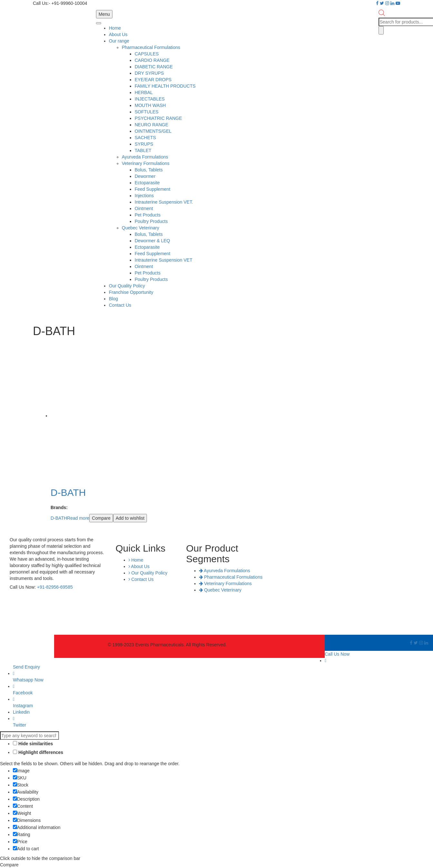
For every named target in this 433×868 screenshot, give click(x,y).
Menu (104, 14)
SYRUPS (144, 144)
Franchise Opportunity (131, 292)
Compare (101, 518)
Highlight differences (38, 752)
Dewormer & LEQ (152, 241)
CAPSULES (147, 54)
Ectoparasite (147, 183)
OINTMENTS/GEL (153, 131)
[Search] (381, 30)
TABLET (143, 150)
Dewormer (145, 176)
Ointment (144, 208)
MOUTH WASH (150, 105)
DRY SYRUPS (149, 73)
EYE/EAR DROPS (153, 80)
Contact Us (120, 305)
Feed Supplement (153, 189)
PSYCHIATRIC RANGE (158, 118)
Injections (144, 196)
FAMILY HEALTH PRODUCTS (165, 86)
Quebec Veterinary (140, 228)
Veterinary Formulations (146, 163)
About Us (118, 34)
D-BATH (59, 518)
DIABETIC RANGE (154, 67)
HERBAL (144, 92)
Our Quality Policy (127, 286)
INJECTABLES (150, 99)
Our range (119, 41)
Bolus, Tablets (149, 170)
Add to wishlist (130, 518)
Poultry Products (151, 221)
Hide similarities (33, 744)
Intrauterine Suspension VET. (164, 202)
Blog (113, 299)
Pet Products (148, 215)
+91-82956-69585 (55, 587)
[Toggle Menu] (99, 23)
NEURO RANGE (151, 125)
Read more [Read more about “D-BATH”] (78, 518)
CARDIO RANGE (152, 60)
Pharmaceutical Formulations (151, 47)
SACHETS (145, 138)
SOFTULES (147, 112)
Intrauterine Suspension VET (164, 260)
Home (115, 28)
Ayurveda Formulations (145, 157)
